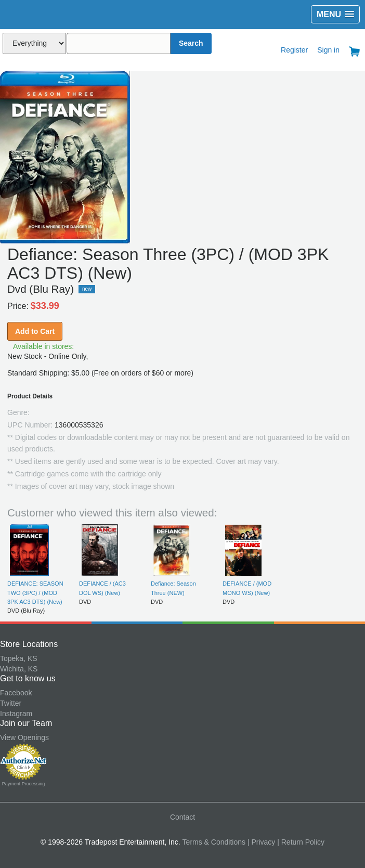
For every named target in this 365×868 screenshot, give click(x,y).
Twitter (11, 703)
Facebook (16, 693)
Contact (182, 817)
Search (191, 43)
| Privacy (261, 842)
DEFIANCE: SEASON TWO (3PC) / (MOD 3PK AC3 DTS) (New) (35, 593)
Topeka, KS (19, 658)
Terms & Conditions (214, 842)
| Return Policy (301, 842)
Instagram (16, 714)
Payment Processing (24, 784)
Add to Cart (35, 331)
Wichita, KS (19, 669)
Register (294, 50)
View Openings (24, 737)
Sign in (328, 50)
